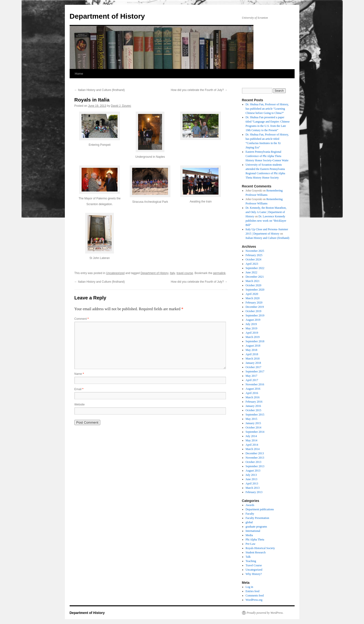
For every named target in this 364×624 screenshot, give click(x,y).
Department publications (260, 509)
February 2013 (254, 492)
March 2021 (252, 281)
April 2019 (252, 333)
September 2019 (255, 315)
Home (79, 74)
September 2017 (255, 371)
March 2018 (252, 359)
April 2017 (252, 380)
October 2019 (253, 311)
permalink (219, 273)
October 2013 (253, 462)
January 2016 (253, 406)
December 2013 (255, 453)
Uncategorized (115, 273)
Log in (249, 587)
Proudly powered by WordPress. (265, 613)
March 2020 (252, 298)
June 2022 (251, 272)
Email (79, 389)
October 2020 (253, 285)
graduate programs (256, 527)
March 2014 (252, 449)
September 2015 (255, 415)
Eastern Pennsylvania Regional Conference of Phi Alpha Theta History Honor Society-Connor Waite (267, 156)
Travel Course (254, 565)
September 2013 (255, 466)
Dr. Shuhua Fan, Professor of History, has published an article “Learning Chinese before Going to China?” (267, 109)
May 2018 (251, 350)
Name (79, 374)
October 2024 (253, 259)
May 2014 (251, 440)
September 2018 (255, 341)
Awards (250, 505)
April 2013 (252, 483)
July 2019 (251, 324)
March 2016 (252, 397)
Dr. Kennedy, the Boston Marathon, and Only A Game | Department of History (266, 212)
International (253, 531)
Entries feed (252, 591)
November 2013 (255, 458)
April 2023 (252, 264)
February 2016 (254, 402)
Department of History (107, 16)
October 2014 (253, 427)
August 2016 (253, 389)
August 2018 (253, 346)
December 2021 (255, 277)
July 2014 (251, 436)
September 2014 (255, 432)
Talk (248, 557)
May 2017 (251, 376)
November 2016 (255, 384)
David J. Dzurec (121, 106)
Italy (172, 273)
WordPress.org (254, 600)
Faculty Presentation (257, 518)
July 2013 (251, 475)
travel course (185, 273)
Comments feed (255, 596)
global (249, 522)
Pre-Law (250, 544)
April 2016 (252, 393)
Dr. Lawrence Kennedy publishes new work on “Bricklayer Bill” (266, 221)
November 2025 (255, 251)
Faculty (250, 514)
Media (249, 535)
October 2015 (253, 410)
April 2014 (252, 445)
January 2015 (253, 423)
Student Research (256, 552)
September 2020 (255, 290)
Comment (82, 319)
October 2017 (253, 367)
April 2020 (252, 294)
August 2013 (253, 471)
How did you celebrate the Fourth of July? (199, 90)
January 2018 (253, 363)
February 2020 (254, 303)
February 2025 (254, 255)
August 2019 (253, 320)
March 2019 (252, 337)
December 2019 (255, 307)
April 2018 (252, 354)
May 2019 (251, 328)
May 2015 (251, 419)
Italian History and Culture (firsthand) (100, 90)
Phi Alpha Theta (255, 540)
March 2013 (252, 488)
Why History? (254, 574)
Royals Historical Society (260, 548)
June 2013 (251, 479)
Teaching (251, 561)
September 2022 (255, 268)
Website (80, 405)
